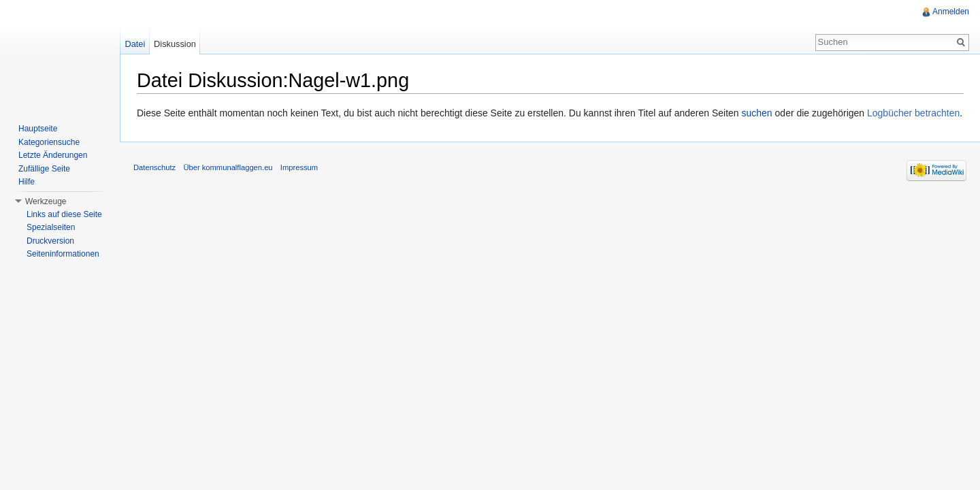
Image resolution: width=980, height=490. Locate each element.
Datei (135, 44)
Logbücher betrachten (913, 113)
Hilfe (27, 182)
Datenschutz (154, 167)
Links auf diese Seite (64, 214)
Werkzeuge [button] (46, 201)
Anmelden (951, 12)
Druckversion (50, 241)
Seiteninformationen (63, 254)
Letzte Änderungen (53, 155)
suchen (757, 113)
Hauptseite (38, 129)
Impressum (299, 167)
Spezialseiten (51, 227)
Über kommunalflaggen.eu (228, 167)
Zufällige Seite (44, 169)
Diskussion (175, 44)
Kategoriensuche (49, 142)
